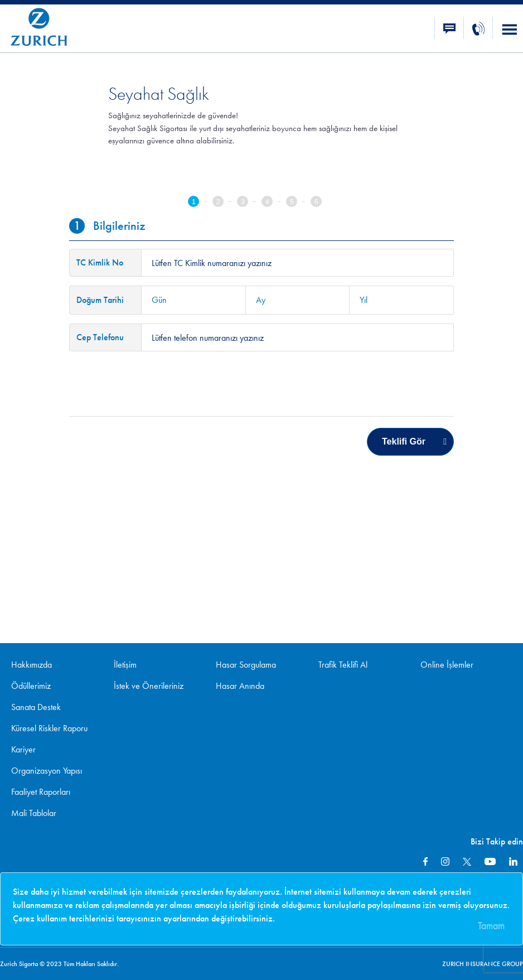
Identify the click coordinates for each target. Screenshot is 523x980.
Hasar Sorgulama (246, 665)
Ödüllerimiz (31, 686)
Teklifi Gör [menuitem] (404, 441)
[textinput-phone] (297, 337)
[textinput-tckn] (297, 263)
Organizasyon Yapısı (47, 771)
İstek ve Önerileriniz (149, 686)
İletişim (125, 665)
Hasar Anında (240, 686)
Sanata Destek (36, 707)
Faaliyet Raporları (41, 792)
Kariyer (23, 749)
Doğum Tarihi (100, 300)
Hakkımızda (32, 665)
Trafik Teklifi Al (343, 665)
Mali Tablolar (34, 813)
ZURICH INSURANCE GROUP (483, 964)
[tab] (200, 203)
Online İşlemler (447, 665)
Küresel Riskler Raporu (49, 728)
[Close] (494, 922)
